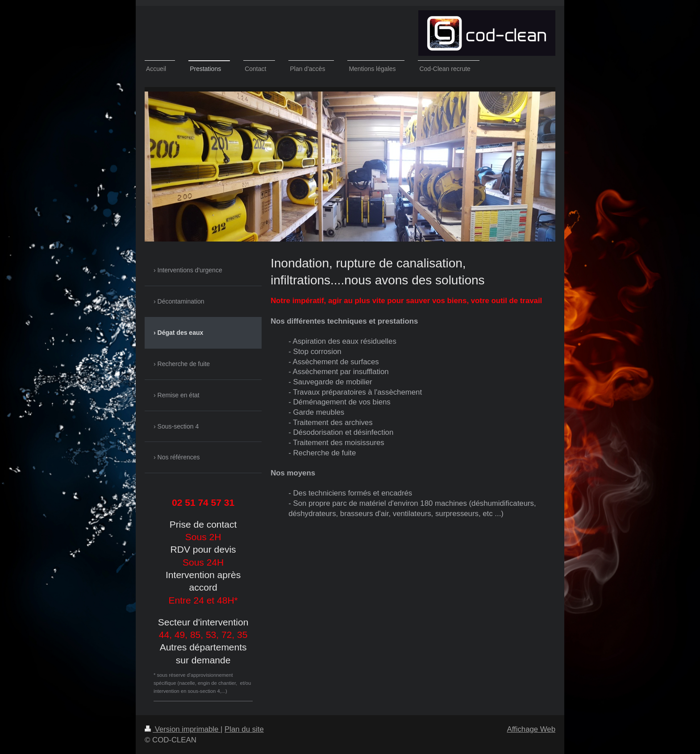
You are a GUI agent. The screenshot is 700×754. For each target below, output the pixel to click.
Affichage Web (531, 729)
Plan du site (244, 729)
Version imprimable (183, 729)
